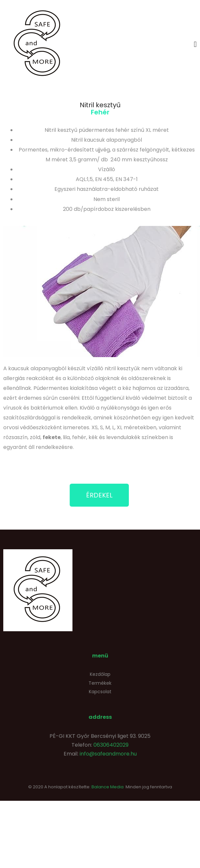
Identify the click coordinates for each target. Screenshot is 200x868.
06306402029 (111, 745)
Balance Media (108, 787)
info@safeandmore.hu (108, 754)
